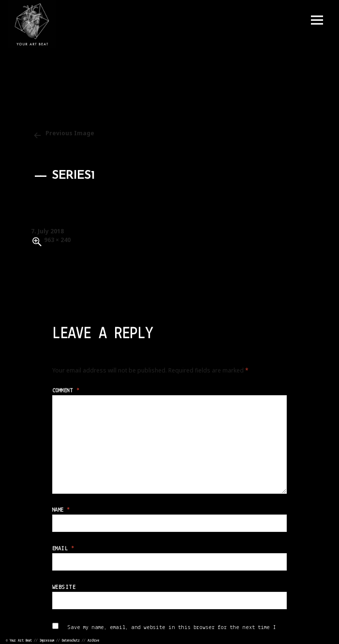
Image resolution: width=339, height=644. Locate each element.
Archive (93, 641)
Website (64, 587)
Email (63, 549)
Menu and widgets (317, 20)
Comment (66, 391)
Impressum (47, 641)
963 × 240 (57, 240)
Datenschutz (71, 641)
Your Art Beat (21, 641)
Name (61, 510)
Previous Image (70, 133)
